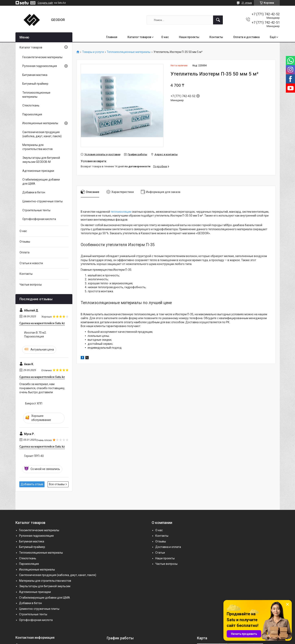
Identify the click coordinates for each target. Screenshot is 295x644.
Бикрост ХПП (34, 403)
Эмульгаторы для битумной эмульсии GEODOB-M (41, 160)
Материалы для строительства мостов (38, 147)
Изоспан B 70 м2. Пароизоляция (35, 335)
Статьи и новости (31, 263)
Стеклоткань (31, 105)
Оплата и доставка (246, 37)
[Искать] (218, 20)
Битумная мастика (35, 75)
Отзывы (25, 242)
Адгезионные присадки (38, 171)
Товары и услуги (93, 52)
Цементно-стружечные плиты (42, 201)
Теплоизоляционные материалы (129, 52)
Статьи (160, 553)
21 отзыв (247, 3)
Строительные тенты (36, 210)
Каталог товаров (139, 37)
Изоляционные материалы (40, 123)
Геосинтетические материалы (42, 57)
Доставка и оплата (168, 547)
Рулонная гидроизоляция (40, 66)
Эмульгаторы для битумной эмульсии (45, 586)
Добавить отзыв (32, 484)
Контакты (216, 37)
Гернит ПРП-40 (34, 456)
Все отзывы (57, 484)
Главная (112, 37)
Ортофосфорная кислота (39, 219)
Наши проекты (189, 37)
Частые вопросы (31, 285)
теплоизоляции (121, 212)
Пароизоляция (32, 114)
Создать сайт (45, 3)
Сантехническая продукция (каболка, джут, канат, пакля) (42, 134)
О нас (165, 37)
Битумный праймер (35, 84)
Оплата (24, 252)
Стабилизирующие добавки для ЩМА (41, 182)
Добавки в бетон (34, 192)
